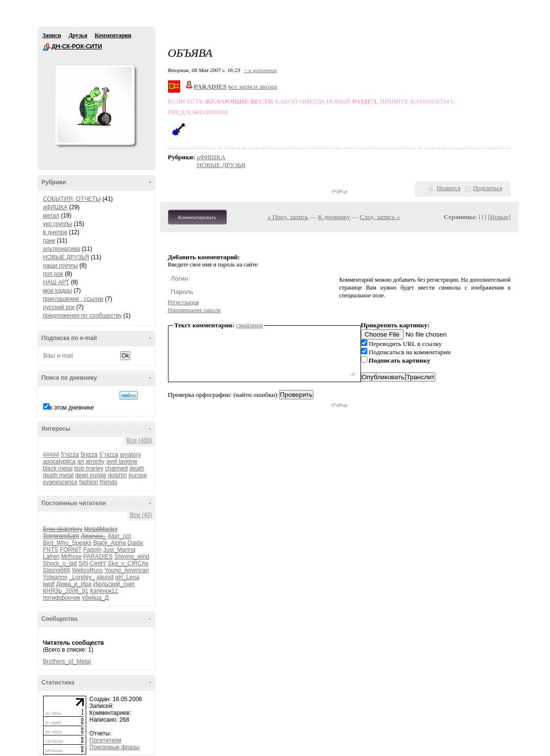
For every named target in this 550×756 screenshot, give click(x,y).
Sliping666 (57, 570)
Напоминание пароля (194, 310)
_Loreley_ (82, 577)
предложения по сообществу (83, 316)
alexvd (105, 577)
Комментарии (113, 35)
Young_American (127, 570)
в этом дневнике (72, 408)
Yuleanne (55, 577)
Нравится (449, 188)
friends (109, 482)
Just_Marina (119, 550)
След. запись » (380, 217)
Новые (499, 217)
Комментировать (197, 217)
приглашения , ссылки (73, 299)
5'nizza (70, 455)
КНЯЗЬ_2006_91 (66, 591)
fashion (89, 482)
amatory (131, 455)
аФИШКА (55, 207)
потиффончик (62, 598)
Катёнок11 (104, 591)
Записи (52, 35)
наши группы (61, 266)
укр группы (58, 224)
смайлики (250, 325)
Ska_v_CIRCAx (128, 563)
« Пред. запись (288, 217)
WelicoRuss (87, 570)
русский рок (59, 307)
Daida (135, 543)
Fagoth (92, 550)
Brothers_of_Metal (67, 661)
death (137, 468)
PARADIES (98, 557)
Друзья (78, 35)
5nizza (89, 455)
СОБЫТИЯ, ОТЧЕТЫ (72, 199)
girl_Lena (127, 577)
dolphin (117, 475)
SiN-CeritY (92, 563)
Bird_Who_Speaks (67, 543)
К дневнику (334, 217)
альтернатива (62, 249)
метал (51, 216)
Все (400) (139, 440)
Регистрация (184, 302)
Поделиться (488, 188)
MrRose (72, 557)
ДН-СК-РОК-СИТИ (47, 47)
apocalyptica (60, 462)
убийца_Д (95, 598)
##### (51, 455)
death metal (59, 475)
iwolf (49, 584)
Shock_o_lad (60, 563)
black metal (58, 468)
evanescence (60, 482)
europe (137, 475)
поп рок (53, 274)
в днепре (55, 232)
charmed (116, 468)
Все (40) (141, 515)
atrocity (95, 462)
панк (49, 241)
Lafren (51, 557)
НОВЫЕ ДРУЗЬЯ (66, 257)
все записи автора (253, 86)
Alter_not (120, 536)
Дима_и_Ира (74, 584)
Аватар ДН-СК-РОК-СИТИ (95, 105)
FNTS (51, 550)
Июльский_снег (114, 584)
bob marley (89, 468)
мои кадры (58, 291)
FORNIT (71, 550)
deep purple (91, 475)
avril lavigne (122, 462)
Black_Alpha (109, 543)
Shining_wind (132, 557)
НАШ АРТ (56, 282)
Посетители (106, 740)
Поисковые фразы (115, 747)
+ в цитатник (260, 70)
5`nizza (109, 455)
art (81, 462)
